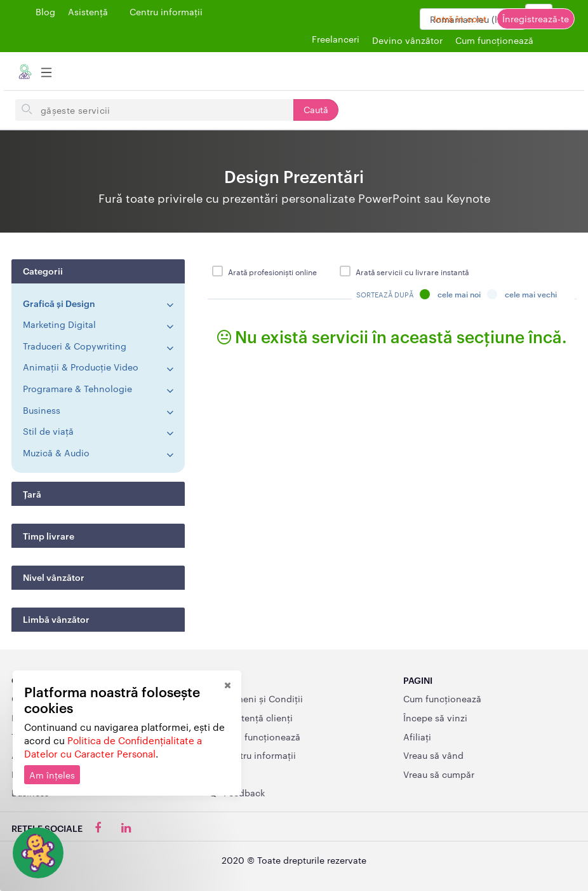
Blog (45, 11)
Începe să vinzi (435, 718)
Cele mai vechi (522, 295)
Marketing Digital (59, 324)
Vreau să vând (433, 755)
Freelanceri (336, 39)
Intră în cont (460, 18)
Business (42, 410)
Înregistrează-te (536, 18)
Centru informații (166, 11)
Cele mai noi (450, 295)
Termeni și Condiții (255, 698)
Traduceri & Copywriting (75, 346)
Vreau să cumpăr (439, 774)
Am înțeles (52, 775)
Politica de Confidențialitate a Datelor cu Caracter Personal (113, 747)
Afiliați (417, 737)
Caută (316, 109)
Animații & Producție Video (81, 367)
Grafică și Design (59, 303)
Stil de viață (48, 431)
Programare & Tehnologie (77, 388)
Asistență (88, 11)
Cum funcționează (442, 698)
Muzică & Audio (56, 452)
